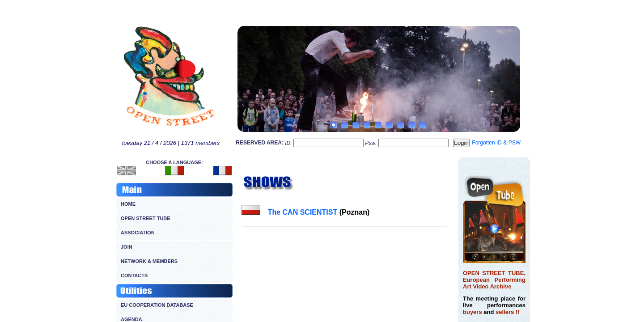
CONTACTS (134, 275)
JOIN (127, 247)
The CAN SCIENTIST (303, 212)
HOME (128, 204)
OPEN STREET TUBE (146, 218)
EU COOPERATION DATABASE (157, 305)
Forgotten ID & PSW (496, 143)
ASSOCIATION (138, 233)
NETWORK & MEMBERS (149, 261)
